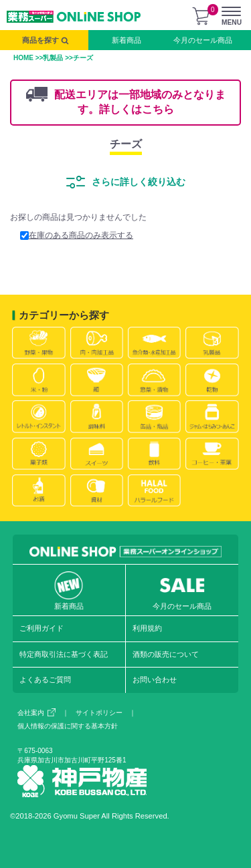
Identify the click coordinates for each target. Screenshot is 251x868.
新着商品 (127, 40)
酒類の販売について (166, 654)
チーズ (126, 144)
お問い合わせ (155, 680)
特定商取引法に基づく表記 (64, 654)
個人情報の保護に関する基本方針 (68, 726)
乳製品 (53, 58)
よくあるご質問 (45, 680)
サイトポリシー (99, 713)
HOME (23, 58)
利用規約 (147, 628)
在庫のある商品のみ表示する (77, 235)
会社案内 (36, 713)
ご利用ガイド (41, 628)
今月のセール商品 (203, 40)
